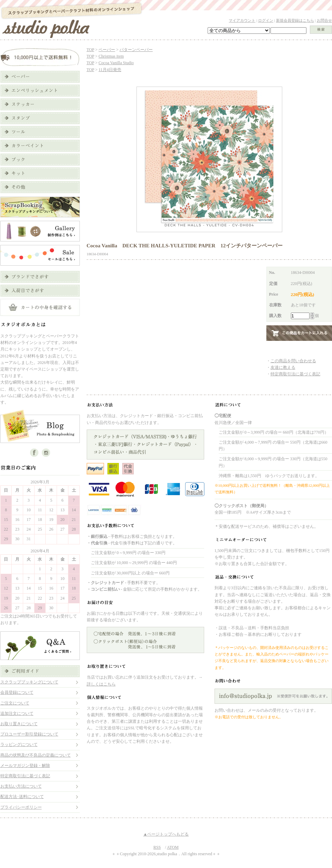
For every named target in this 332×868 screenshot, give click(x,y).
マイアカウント (242, 20)
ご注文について (15, 703)
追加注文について (17, 713)
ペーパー (107, 50)
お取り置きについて (19, 724)
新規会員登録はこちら (295, 20)
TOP (91, 50)
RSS (157, 847)
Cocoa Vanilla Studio (116, 63)
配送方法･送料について (22, 797)
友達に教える (283, 367)
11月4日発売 (110, 70)
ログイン (266, 20)
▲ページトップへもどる (166, 834)
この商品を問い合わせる (293, 361)
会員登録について (17, 692)
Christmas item (111, 56)
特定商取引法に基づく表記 (25, 776)
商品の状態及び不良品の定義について (36, 755)
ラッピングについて (19, 744)
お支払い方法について (21, 786)
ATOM (173, 847)
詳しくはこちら (101, 684)
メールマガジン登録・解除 (25, 766)
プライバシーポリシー (21, 807)
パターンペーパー (136, 50)
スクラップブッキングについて (29, 682)
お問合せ (324, 20)
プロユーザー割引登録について (29, 734)
